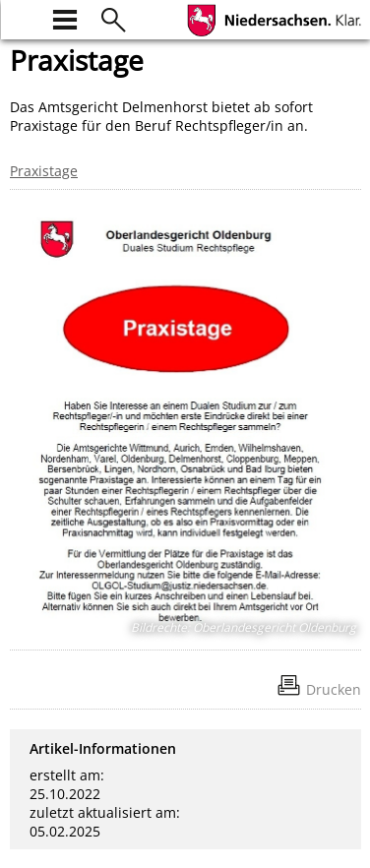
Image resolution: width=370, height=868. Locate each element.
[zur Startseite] (22, 17)
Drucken (334, 689)
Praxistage (44, 171)
